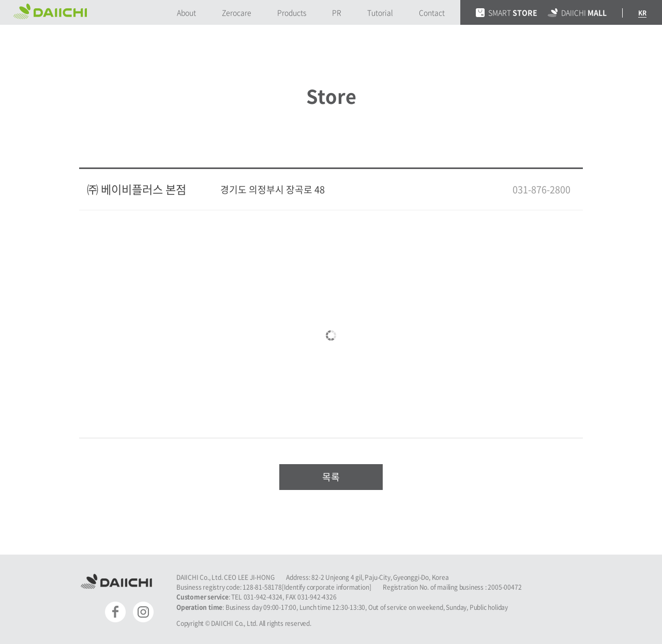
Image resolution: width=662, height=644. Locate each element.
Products (292, 12)
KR (642, 13)
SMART (507, 12)
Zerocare (237, 12)
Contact (432, 12)
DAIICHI (577, 12)
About (186, 12)
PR (337, 12)
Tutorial (380, 12)
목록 (331, 477)
